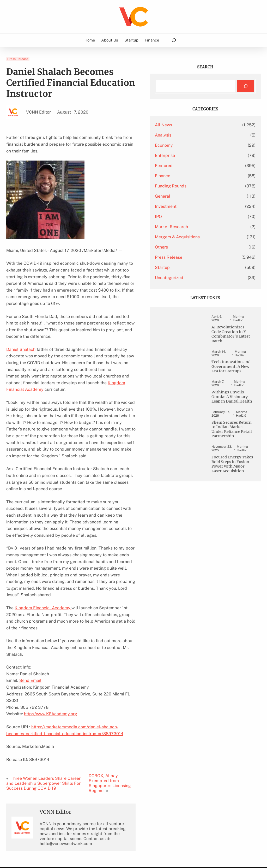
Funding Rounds (202, 186)
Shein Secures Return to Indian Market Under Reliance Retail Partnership (235, 455)
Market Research (202, 227)
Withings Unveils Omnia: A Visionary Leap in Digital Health (235, 417)
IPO (189, 217)
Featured (195, 166)
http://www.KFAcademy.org (51, 623)
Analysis (194, 135)
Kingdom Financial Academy (119, 345)
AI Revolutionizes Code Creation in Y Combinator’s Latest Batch (235, 337)
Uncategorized (200, 278)
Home (90, 40)
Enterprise (196, 155)
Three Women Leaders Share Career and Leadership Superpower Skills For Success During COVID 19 (48, 690)
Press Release (18, 59)
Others (192, 247)
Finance (194, 176)
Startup (193, 267)
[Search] (246, 86)
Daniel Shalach (21, 318)
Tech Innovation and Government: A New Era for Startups (235, 378)
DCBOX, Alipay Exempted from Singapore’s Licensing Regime (134, 690)
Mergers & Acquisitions (208, 237)
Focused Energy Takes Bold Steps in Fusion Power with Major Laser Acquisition (235, 496)
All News (195, 125)
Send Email (30, 596)
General (194, 196)
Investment (197, 206)
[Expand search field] (174, 40)
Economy (195, 145)
